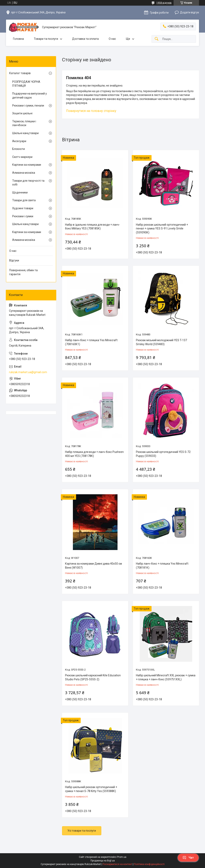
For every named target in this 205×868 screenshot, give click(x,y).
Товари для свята (24, 200)
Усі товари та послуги (82, 831)
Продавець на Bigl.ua (103, 861)
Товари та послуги (46, 39)
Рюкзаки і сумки (23, 216)
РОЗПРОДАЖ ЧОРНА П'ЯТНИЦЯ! (26, 84)
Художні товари (23, 208)
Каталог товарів (20, 73)
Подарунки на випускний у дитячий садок (30, 96)
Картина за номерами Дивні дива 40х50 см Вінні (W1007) (93, 566)
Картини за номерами (27, 165)
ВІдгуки (14, 260)
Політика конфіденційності (149, 864)
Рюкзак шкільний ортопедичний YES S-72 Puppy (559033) (163, 454)
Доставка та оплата (85, 39)
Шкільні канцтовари (25, 133)
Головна (18, 39)
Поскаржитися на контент (117, 864)
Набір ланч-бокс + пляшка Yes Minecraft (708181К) (162, 566)
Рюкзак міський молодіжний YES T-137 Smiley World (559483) (161, 342)
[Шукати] (157, 39)
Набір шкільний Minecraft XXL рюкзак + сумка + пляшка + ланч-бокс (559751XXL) (166, 677)
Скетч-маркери (22, 157)
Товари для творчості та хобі (28, 183)
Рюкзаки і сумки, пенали (28, 106)
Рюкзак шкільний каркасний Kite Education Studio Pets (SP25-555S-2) (93, 677)
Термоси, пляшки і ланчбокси (24, 123)
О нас (112, 39)
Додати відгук (189, 12)
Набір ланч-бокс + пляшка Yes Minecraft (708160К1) (91, 342)
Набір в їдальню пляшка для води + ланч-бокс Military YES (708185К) (92, 227)
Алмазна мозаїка (24, 173)
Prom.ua (122, 857)
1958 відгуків (164, 3)
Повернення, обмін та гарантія (23, 272)
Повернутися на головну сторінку (91, 111)
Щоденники (20, 192)
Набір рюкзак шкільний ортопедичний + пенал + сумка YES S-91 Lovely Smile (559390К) (162, 229)
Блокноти (19, 149)
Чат (188, 858)
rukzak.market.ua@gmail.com (28, 372)
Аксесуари (19, 141)
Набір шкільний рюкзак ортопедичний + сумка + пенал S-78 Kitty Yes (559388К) (91, 789)
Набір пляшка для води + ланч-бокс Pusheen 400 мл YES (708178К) (94, 454)
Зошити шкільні (22, 113)
